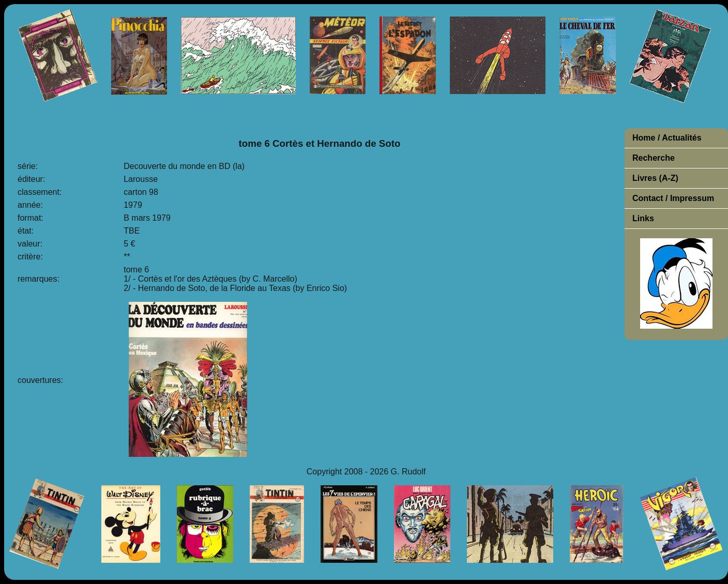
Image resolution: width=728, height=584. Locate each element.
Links (643, 218)
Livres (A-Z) (655, 178)
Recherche (654, 158)
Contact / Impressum (673, 198)
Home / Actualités (667, 138)
